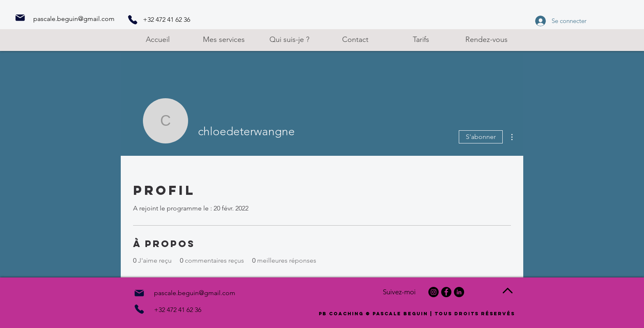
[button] (223, 39)
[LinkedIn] (459, 292)
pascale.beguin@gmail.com (74, 19)
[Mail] (20, 18)
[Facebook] (446, 292)
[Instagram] (434, 292)
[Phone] (133, 20)
